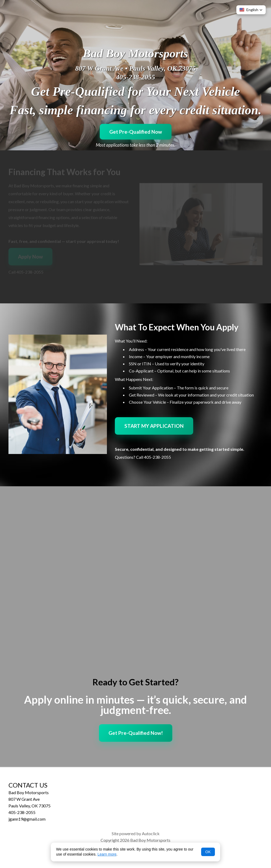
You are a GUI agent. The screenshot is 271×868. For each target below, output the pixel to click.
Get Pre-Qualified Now (136, 132)
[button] (251, 10)
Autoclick (151, 833)
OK (208, 852)
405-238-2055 (135, 77)
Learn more (107, 854)
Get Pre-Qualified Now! (136, 733)
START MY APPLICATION (154, 426)
